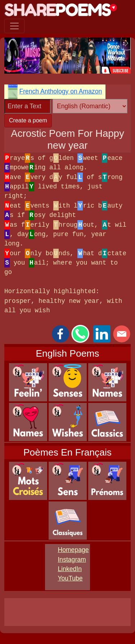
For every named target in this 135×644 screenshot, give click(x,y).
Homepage (73, 550)
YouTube (70, 578)
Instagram (72, 560)
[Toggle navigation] (14, 26)
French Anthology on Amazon (60, 91)
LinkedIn (70, 569)
